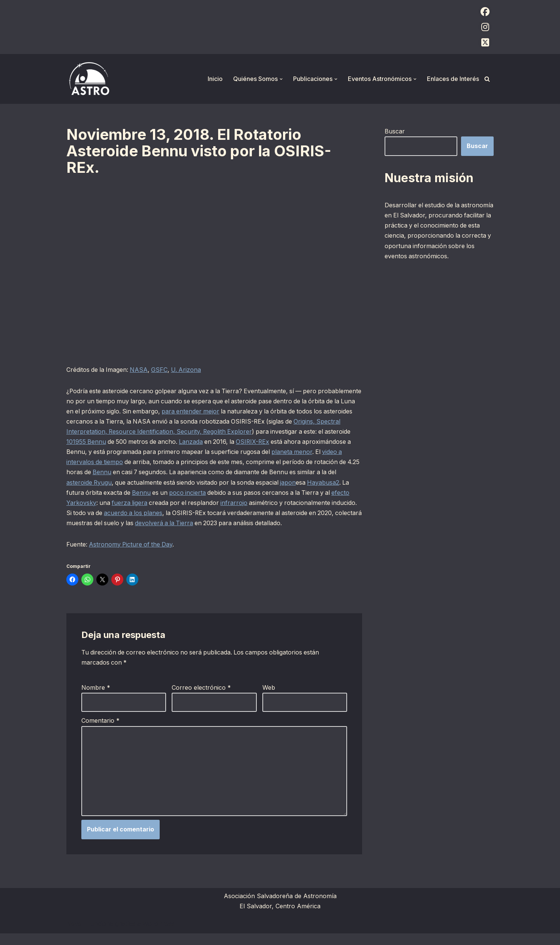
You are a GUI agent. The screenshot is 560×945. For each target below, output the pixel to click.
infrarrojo (288, 503)
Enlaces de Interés (453, 79)
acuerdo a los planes (210, 513)
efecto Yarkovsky (122, 503)
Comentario (100, 732)
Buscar (395, 131)
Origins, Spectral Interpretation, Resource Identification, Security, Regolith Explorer (185, 432)
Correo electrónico (201, 699)
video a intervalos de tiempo (135, 463)
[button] (281, 79)
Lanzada (243, 442)
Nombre (96, 699)
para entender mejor (243, 412)
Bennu (159, 473)
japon (334, 483)
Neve (74, 935)
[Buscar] (487, 79)
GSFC (161, 370)
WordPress (158, 935)
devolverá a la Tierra (250, 524)
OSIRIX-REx (306, 442)
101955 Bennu (136, 442)
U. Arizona (188, 370)
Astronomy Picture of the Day (132, 555)
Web (269, 699)
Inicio (215, 79)
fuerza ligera (181, 503)
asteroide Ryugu (131, 483)
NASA (140, 370)
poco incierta (234, 493)
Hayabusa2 (82, 493)
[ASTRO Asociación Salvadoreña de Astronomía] (89, 79)
